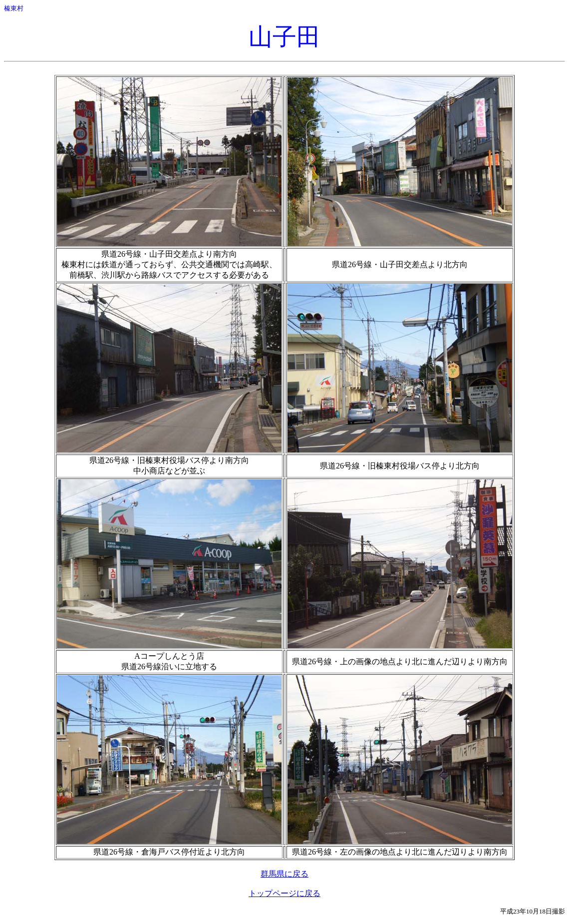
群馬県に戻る (284, 874)
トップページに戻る (284, 893)
